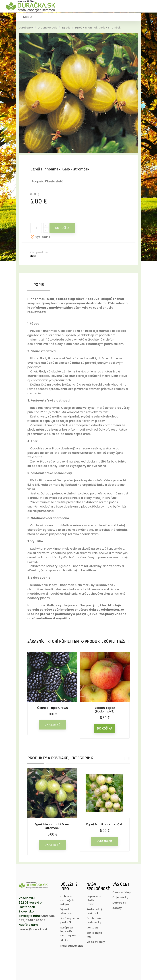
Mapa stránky (96, 942)
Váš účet (121, 884)
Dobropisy (119, 903)
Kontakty (92, 928)
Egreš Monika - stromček (105, 824)
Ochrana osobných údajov (67, 900)
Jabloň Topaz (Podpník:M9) (105, 710)
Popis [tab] (39, 284)
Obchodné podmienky (94, 920)
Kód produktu (39, 252)
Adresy (117, 908)
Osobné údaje (122, 892)
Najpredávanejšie (72, 946)
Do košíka (62, 228)
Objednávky (120, 897)
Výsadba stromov (66, 911)
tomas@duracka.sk (33, 929)
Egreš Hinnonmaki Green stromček (52, 826)
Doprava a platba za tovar (94, 900)
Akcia (64, 940)
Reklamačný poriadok (95, 911)
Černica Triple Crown (52, 708)
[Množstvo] (36, 228)
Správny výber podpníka (70, 920)
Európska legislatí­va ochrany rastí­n (70, 931)
